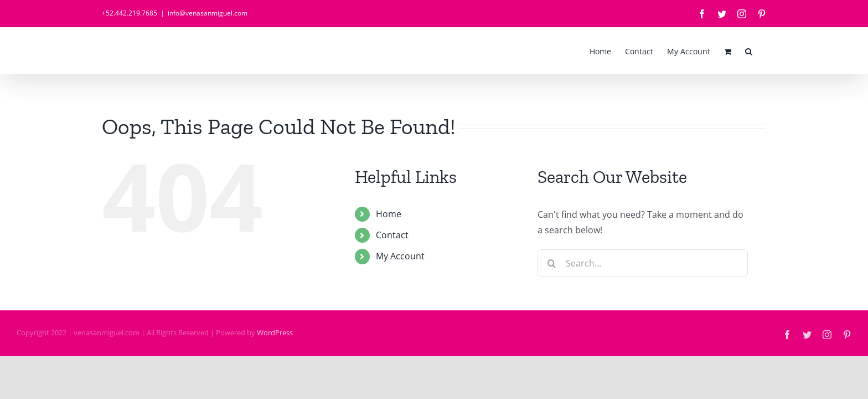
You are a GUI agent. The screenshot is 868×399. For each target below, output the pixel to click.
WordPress (275, 332)
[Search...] (643, 263)
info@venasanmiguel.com (208, 13)
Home (389, 214)
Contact (392, 235)
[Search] (551, 263)
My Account (400, 256)
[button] (763, 50)
